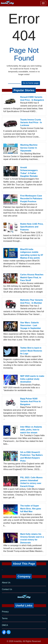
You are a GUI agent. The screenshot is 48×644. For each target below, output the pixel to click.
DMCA (5, 625)
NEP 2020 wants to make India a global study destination (32, 379)
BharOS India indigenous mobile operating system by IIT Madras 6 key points (32, 254)
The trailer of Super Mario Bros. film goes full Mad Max (31, 509)
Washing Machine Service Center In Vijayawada (29, 148)
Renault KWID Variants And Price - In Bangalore (32, 98)
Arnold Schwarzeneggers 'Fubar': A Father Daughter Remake (29, 172)
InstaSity (18, 641)
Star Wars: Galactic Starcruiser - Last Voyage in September (31, 325)
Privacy (5, 612)
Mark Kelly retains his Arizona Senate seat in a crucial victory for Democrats (32, 538)
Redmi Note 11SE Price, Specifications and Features (32, 227)
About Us (6, 583)
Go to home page (31, 83)
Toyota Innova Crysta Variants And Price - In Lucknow (31, 123)
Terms (5, 618)
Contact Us (7, 589)
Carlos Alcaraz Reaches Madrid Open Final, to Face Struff (32, 277)
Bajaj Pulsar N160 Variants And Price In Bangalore (30, 402)
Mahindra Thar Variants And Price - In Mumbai (32, 301)
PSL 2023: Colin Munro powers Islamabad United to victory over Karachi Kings (31, 482)
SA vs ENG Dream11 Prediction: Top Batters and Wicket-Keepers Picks (31, 457)
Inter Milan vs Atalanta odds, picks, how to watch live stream (31, 430)
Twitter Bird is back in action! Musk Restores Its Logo (31, 351)
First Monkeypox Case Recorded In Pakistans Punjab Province (31, 199)
